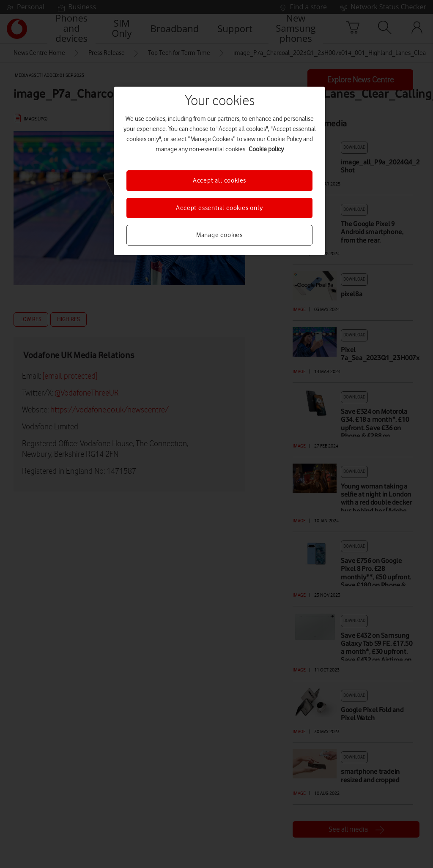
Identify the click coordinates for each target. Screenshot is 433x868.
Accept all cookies (219, 180)
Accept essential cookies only (219, 208)
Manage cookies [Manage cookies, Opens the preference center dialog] (219, 235)
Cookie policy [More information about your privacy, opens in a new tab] (266, 149)
